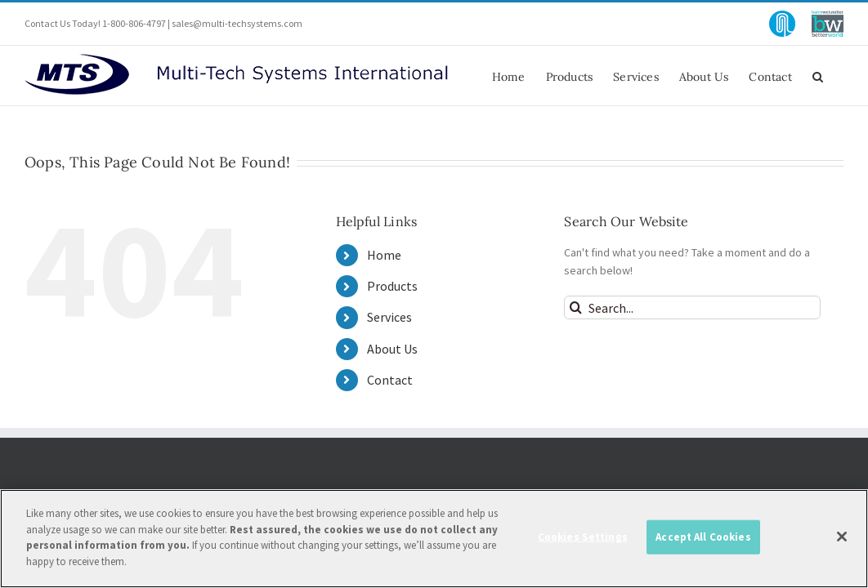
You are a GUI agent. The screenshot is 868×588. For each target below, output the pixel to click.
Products (392, 286)
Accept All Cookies (703, 544)
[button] (838, 76)
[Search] (576, 307)
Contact (390, 380)
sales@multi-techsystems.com (237, 23)
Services (389, 317)
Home (384, 255)
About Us (392, 349)
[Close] (842, 545)
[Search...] (692, 307)
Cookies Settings (583, 544)
